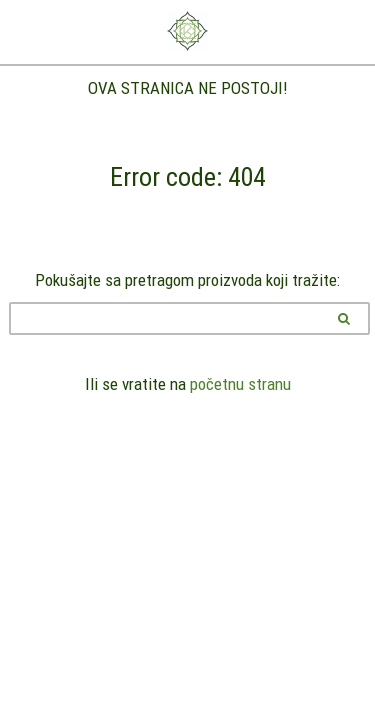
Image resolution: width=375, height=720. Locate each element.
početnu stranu (240, 384)
